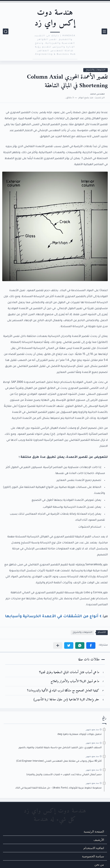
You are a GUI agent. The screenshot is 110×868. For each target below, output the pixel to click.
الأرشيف (99, 840)
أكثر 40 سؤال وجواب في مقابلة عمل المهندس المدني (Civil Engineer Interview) (59, 761)
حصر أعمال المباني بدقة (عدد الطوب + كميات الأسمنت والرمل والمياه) (64, 775)
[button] (91, 645)
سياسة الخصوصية (93, 856)
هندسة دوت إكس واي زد (55, 18)
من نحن (99, 865)
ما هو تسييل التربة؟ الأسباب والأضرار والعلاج (75, 681)
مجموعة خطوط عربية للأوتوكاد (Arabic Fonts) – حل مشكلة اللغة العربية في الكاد (58, 788)
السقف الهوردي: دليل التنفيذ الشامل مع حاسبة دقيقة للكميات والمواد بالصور (60, 748)
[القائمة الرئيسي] (104, 31)
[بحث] (6, 31)
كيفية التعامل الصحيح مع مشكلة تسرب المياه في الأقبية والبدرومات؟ (63, 691)
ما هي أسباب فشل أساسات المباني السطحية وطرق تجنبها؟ (69, 672)
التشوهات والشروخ (96, 70)
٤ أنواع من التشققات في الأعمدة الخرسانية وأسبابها (53, 616)
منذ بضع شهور (92, 729)
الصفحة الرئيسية (94, 832)
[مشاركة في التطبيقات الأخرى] (58, 645)
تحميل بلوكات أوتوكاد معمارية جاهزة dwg (80, 734)
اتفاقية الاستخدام (94, 848)
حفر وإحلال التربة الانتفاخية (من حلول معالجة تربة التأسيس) (66, 700)
